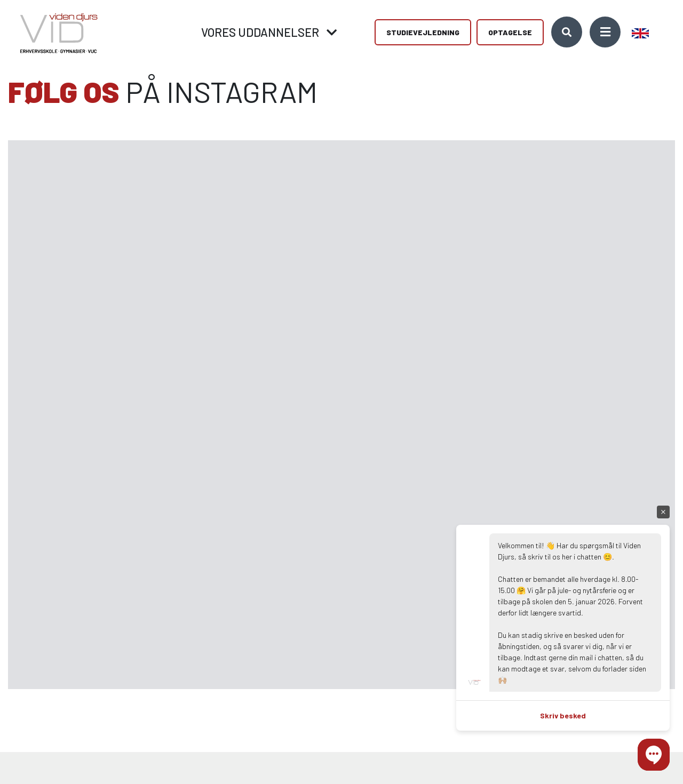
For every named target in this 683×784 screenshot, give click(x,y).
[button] (654, 755)
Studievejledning (423, 32)
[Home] (55, 32)
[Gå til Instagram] (75, 278)
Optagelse (510, 32)
